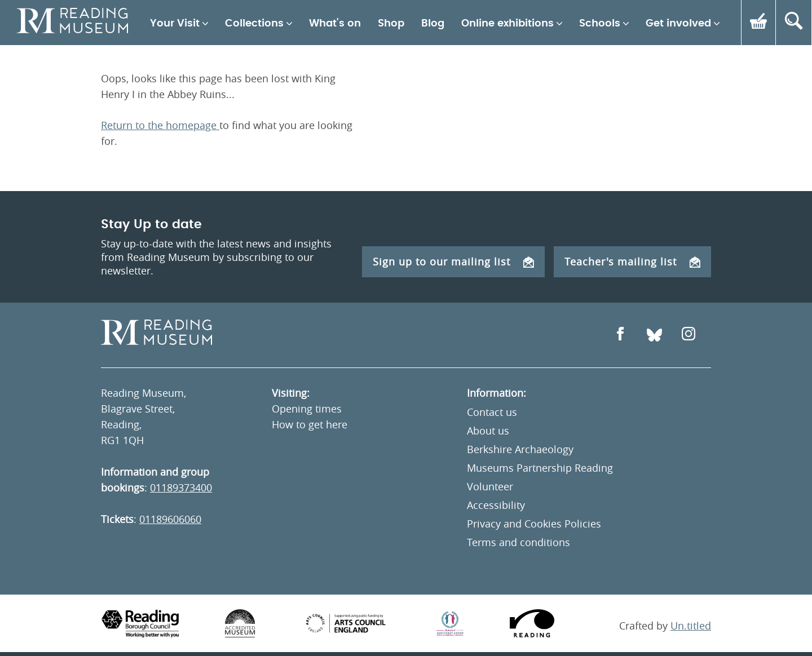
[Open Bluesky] (654, 335)
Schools (600, 24)
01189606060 (170, 519)
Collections (254, 24)
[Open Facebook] (620, 335)
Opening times (307, 409)
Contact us (492, 412)
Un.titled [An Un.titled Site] (691, 626)
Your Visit (175, 24)
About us (488, 431)
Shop (391, 24)
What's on (335, 24)
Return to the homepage (160, 125)
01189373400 (181, 487)
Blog (433, 24)
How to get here (310, 424)
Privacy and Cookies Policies (534, 524)
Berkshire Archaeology (520, 449)
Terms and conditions (518, 542)
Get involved (678, 24)
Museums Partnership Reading (540, 468)
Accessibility (496, 505)
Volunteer (490, 486)
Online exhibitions (507, 24)
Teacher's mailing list (632, 261)
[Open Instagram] (689, 335)
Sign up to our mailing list (453, 261)
